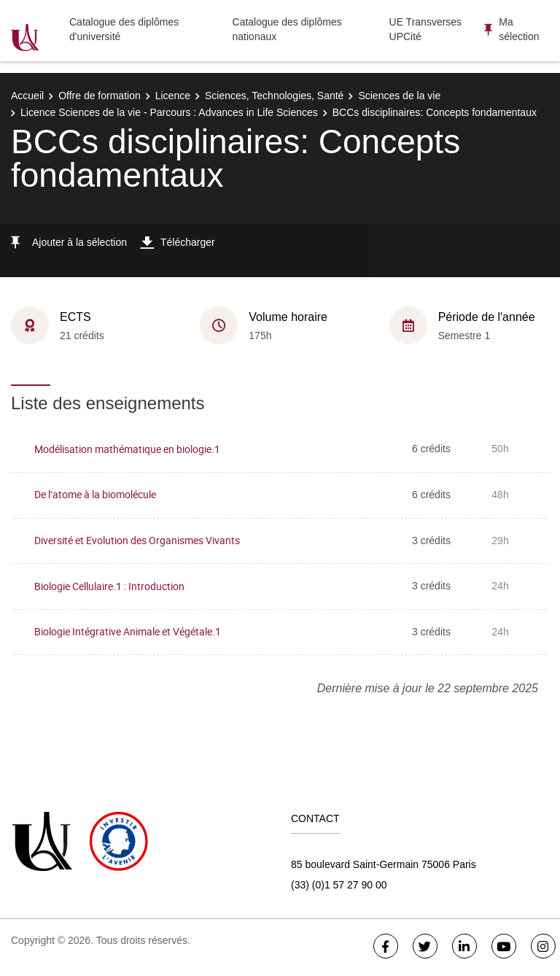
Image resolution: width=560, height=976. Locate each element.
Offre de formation (100, 96)
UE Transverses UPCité (426, 29)
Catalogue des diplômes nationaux (287, 29)
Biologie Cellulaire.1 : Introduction (109, 586)
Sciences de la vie (399, 96)
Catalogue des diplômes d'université (124, 29)
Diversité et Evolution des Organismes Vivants (137, 540)
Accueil (27, 96)
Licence (173, 96)
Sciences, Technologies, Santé (274, 96)
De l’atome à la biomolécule (95, 494)
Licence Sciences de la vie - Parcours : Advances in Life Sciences (169, 112)
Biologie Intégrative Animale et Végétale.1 (128, 631)
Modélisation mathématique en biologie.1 (127, 449)
